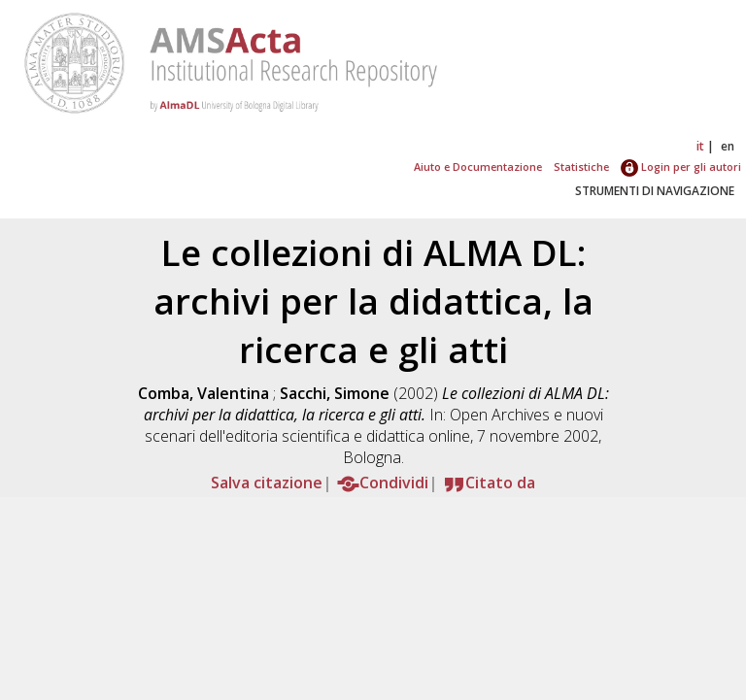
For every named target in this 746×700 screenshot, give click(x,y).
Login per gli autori (681, 167)
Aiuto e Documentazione (478, 167)
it (700, 146)
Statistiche (581, 167)
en (728, 146)
